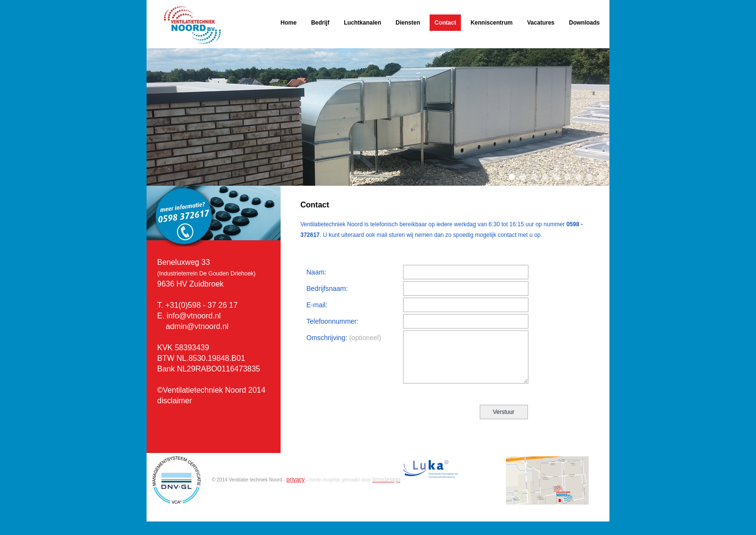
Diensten (408, 23)
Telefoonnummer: (333, 321)
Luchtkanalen (362, 23)
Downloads (584, 23)
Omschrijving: (344, 338)
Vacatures (541, 23)
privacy (296, 480)
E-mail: (317, 305)
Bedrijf (320, 23)
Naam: (317, 272)
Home (289, 23)
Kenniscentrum (492, 23)
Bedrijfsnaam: (327, 288)
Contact (445, 23)
